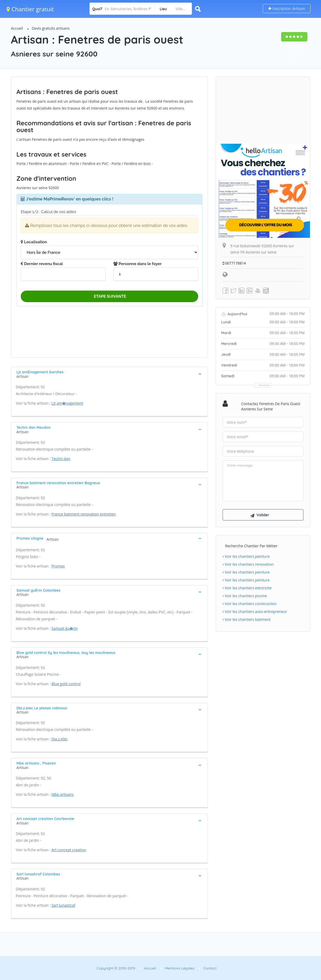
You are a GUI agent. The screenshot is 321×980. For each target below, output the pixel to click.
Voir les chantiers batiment (247, 620)
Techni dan (61, 459)
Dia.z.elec (59, 739)
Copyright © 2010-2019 (116, 968)
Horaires (264, 385)
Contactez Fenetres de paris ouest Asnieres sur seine (271, 406)
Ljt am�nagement (67, 403)
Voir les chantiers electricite (247, 588)
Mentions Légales (180, 968)
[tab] (109, 374)
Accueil (17, 28)
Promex (58, 566)
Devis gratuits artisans (51, 28)
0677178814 (234, 263)
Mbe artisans (62, 794)
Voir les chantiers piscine (245, 596)
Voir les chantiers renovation (248, 564)
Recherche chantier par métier (251, 546)
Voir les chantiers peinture (246, 557)
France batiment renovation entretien (84, 514)
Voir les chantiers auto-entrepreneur (255, 612)
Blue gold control (66, 684)
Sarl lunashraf (63, 905)
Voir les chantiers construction (250, 604)
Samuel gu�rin (65, 628)
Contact (210, 968)
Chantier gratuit (30, 9)
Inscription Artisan (287, 9)
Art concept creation (69, 850)
